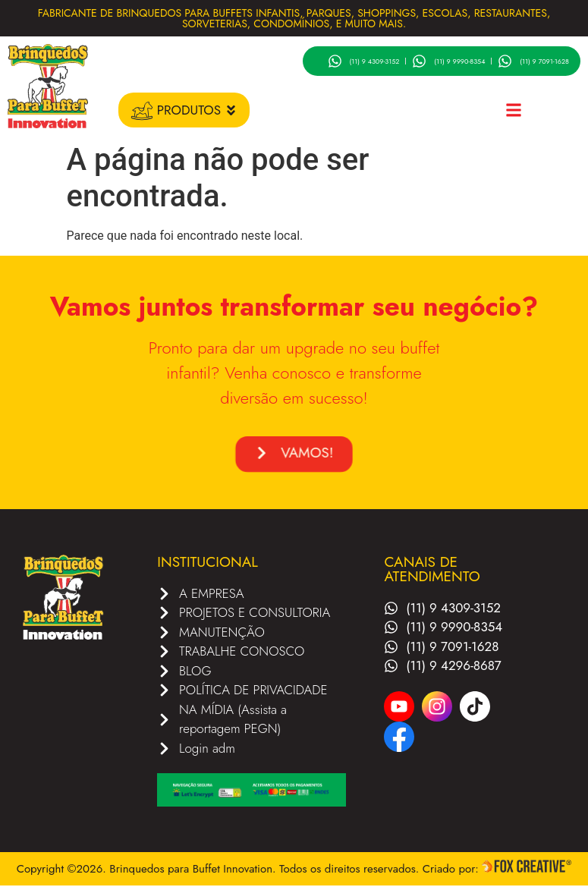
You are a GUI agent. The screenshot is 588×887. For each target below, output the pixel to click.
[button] (513, 110)
